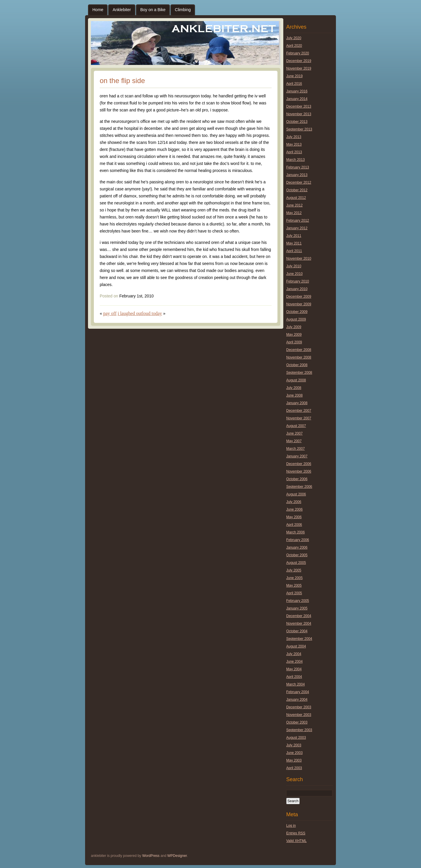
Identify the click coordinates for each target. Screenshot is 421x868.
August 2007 (296, 426)
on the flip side (122, 81)
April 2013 (294, 152)
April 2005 (294, 593)
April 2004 (294, 677)
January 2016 (297, 91)
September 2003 (299, 730)
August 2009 (296, 319)
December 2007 (299, 411)
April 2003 (294, 768)
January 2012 (297, 228)
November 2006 (299, 471)
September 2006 (299, 487)
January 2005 (297, 608)
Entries (296, 833)
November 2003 (299, 715)
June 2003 (294, 753)
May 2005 (294, 585)
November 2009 (299, 304)
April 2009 (294, 342)
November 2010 (299, 259)
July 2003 (294, 745)
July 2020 (294, 38)
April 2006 (294, 525)
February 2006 (298, 540)
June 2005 (294, 578)
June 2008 (294, 395)
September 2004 (299, 639)
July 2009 (294, 327)
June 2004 (294, 662)
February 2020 (298, 53)
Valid (296, 841)
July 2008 (294, 388)
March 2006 (295, 532)
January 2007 (297, 456)
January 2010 (297, 289)
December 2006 (299, 464)
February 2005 (298, 601)
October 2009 (297, 312)
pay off (110, 313)
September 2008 (299, 373)
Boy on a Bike (153, 10)
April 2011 (294, 251)
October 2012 (297, 190)
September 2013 (299, 129)
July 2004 (294, 654)
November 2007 (299, 418)
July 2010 (294, 266)
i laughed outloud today (140, 313)
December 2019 (299, 61)
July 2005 (294, 570)
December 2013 (299, 106)
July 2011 (294, 236)
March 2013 (295, 160)
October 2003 (297, 722)
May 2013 (294, 144)
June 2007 (294, 433)
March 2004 (295, 684)
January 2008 (297, 403)
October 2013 (297, 122)
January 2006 (297, 547)
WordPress (151, 856)
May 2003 (294, 760)
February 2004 (298, 692)
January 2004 (297, 700)
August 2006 (296, 494)
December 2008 (299, 350)
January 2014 (297, 99)
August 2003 (296, 738)
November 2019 (299, 68)
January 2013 (297, 175)
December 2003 (299, 707)
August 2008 (296, 380)
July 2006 (294, 502)
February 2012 (298, 221)
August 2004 (296, 646)
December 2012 (299, 182)
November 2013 (299, 114)
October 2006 (297, 479)
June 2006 (294, 509)
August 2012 (296, 198)
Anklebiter (122, 10)
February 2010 (298, 281)
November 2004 (299, 624)
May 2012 (294, 213)
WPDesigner (177, 856)
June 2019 (294, 76)
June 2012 (294, 205)
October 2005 (297, 555)
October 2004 (297, 631)
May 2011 (294, 243)
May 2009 (294, 335)
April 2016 (294, 84)
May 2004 (294, 669)
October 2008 (297, 365)
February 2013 (298, 167)
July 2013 (294, 137)
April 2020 (294, 46)
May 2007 (294, 441)
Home (98, 10)
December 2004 (299, 616)
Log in (291, 826)
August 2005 (296, 563)
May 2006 (294, 517)
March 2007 (295, 449)
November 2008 (299, 357)
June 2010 (294, 274)
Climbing (183, 10)
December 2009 (299, 297)
